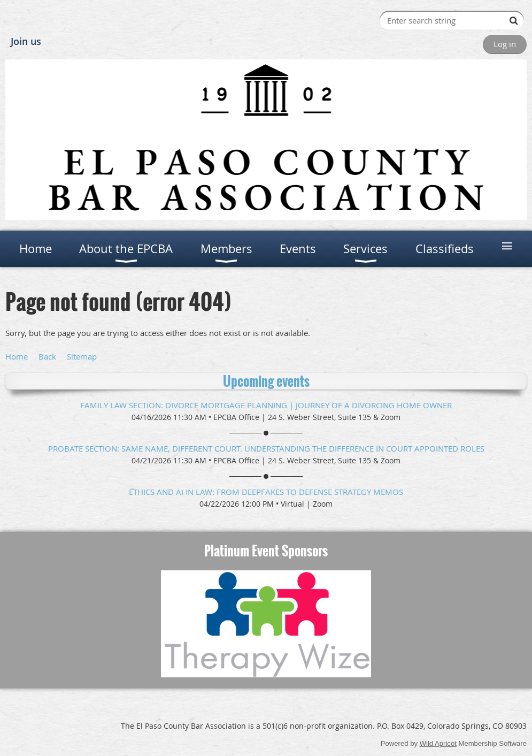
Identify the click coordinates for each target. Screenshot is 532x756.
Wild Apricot (438, 743)
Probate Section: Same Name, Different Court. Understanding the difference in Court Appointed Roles (266, 448)
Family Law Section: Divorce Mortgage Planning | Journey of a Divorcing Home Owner (266, 405)
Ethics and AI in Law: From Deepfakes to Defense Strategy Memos (266, 492)
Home (17, 356)
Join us (26, 41)
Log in (505, 44)
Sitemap (82, 356)
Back (47, 356)
